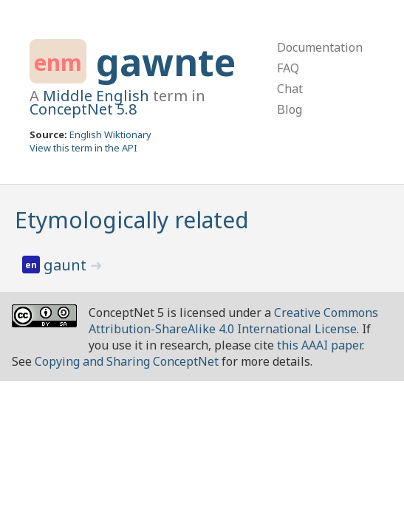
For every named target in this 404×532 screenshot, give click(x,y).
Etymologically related (132, 220)
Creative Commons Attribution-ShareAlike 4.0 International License (233, 321)
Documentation (320, 47)
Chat (290, 89)
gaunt (67, 265)
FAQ (288, 68)
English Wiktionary (110, 134)
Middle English (96, 96)
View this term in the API (83, 148)
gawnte (166, 62)
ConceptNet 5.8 (83, 109)
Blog (290, 109)
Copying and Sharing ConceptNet (127, 361)
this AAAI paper (319, 345)
